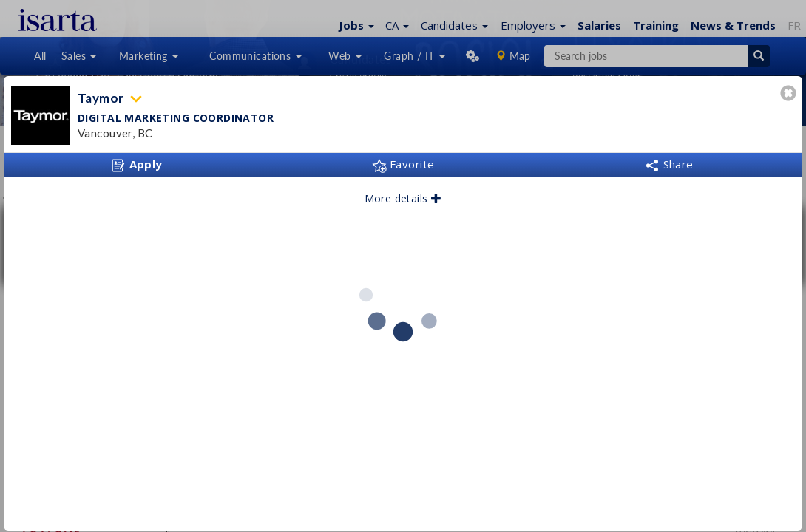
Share (669, 164)
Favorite (403, 164)
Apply (137, 165)
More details (403, 198)
